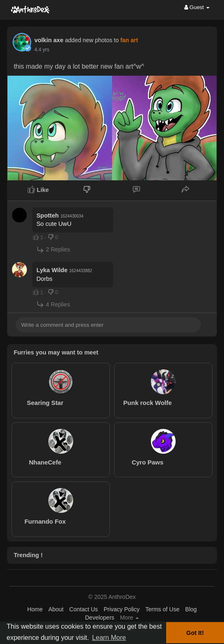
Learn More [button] (109, 638)
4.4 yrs (42, 50)
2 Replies (53, 250)
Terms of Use (162, 609)
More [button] (129, 618)
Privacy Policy (122, 609)
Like (38, 189)
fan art (129, 40)
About (56, 609)
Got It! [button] (195, 633)
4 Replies (53, 304)
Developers (100, 618)
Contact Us (84, 609)
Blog (191, 609)
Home (35, 609)
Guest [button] (197, 7)
